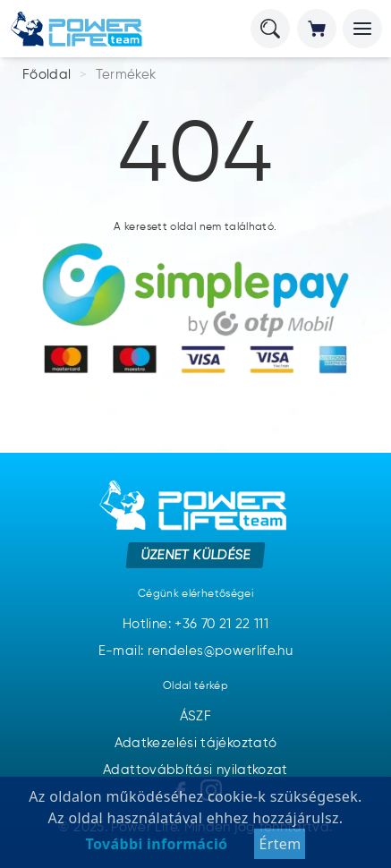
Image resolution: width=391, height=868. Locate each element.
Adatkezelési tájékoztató (196, 743)
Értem (280, 844)
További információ (156, 844)
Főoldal (47, 75)
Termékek (126, 75)
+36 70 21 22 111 (221, 624)
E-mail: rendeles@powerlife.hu (195, 651)
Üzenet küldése (195, 554)
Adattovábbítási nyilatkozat (195, 770)
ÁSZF (195, 716)
